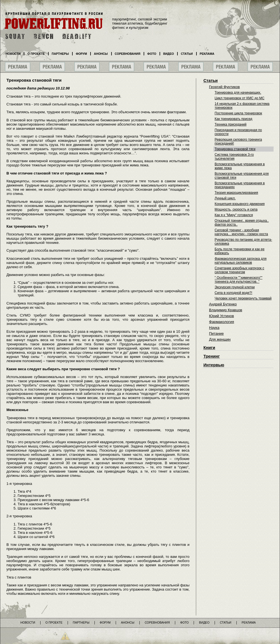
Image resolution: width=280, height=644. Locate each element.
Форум (81, 54)
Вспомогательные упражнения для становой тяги (242, 176)
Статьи (211, 81)
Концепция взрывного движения (240, 204)
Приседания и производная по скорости (238, 132)
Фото (152, 54)
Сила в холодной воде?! (233, 293)
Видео (169, 54)
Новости (13, 54)
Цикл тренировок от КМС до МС (239, 98)
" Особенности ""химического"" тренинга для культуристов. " (239, 280)
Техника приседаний (231, 124)
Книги (209, 348)
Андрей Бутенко (223, 304)
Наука (214, 328)
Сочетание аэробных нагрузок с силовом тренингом (239, 270)
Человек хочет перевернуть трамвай (243, 298)
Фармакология (222, 322)
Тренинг (212, 356)
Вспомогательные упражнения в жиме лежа (240, 166)
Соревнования (128, 54)
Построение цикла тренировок (238, 113)
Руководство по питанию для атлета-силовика (243, 242)
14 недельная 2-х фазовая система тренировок (242, 106)
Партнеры (60, 54)
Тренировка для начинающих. (238, 93)
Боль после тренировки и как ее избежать (239, 251)
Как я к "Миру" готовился (234, 215)
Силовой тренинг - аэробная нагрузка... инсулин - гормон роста (241, 232)
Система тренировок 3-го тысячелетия (234, 157)
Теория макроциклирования (236, 193)
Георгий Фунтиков (224, 87)
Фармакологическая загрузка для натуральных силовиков (241, 261)
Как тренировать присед (233, 119)
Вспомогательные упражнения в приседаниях (240, 185)
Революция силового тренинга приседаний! (238, 141)
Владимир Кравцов (226, 310)
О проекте (36, 54)
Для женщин (220, 339)
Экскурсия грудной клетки (235, 287)
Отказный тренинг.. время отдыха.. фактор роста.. (242, 223)
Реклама (207, 54)
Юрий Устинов (221, 316)
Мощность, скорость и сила (236, 209)
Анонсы (101, 54)
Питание (216, 333)
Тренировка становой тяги (235, 149)
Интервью (214, 365)
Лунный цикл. (225, 198)
